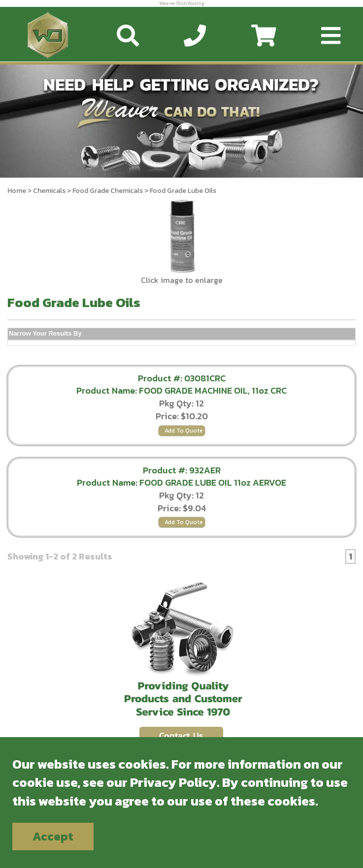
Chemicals (49, 191)
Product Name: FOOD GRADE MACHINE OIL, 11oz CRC (181, 390)
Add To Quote (184, 431)
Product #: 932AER (182, 470)
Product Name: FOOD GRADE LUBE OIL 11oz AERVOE (181, 482)
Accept (53, 836)
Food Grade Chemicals (108, 191)
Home (17, 191)
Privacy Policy (173, 782)
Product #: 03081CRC (182, 378)
